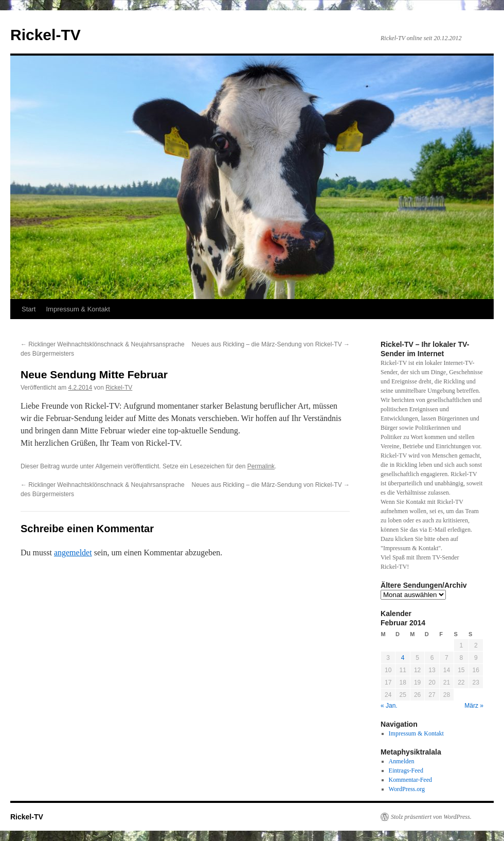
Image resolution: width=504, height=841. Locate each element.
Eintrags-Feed (406, 770)
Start (29, 309)
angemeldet (73, 553)
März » (474, 706)
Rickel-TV (46, 35)
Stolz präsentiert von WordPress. (431, 817)
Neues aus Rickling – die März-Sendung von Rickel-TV (271, 344)
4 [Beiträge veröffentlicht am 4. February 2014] (403, 658)
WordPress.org (407, 789)
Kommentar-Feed (410, 780)
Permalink (261, 466)
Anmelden (402, 761)
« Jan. (389, 706)
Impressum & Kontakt (78, 309)
